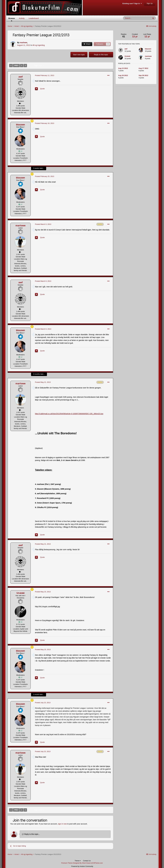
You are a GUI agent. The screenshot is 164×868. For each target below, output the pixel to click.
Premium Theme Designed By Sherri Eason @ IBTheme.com (82, 863)
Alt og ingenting (39, 45)
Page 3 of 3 (39, 66)
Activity (22, 18)
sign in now (62, 824)
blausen (20, 125)
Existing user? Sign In (132, 4)
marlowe (24, 43)
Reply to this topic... (31, 834)
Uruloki (21, 593)
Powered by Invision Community (82, 866)
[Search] (137, 18)
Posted (45, 75)
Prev (16, 66)
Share (87, 44)
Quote (42, 89)
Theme (78, 861)
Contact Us (87, 861)
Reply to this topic (101, 55)
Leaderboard (34, 18)
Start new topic (79, 55)
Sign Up (150, 3)
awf (21, 77)
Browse (12, 19)
